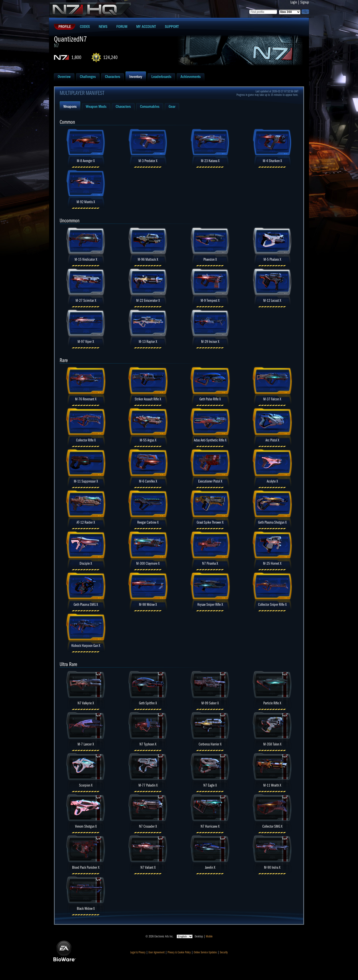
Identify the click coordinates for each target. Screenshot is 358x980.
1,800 (76, 57)
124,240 (110, 57)
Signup (305, 2)
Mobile (209, 936)
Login (294, 2)
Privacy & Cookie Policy (179, 952)
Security (224, 952)
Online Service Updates (205, 952)
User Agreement (157, 952)
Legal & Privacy (138, 952)
